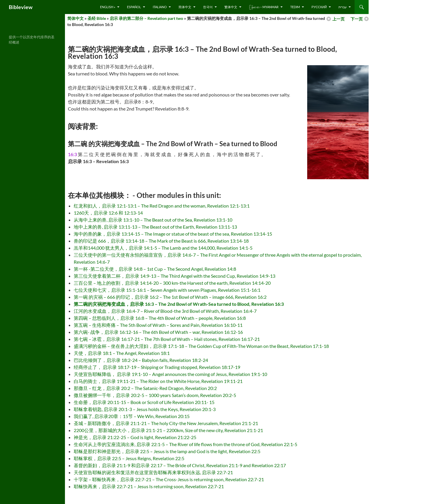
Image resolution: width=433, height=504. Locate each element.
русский (319, 7)
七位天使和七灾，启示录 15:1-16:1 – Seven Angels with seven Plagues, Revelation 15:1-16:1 (167, 290)
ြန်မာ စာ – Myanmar (264, 7)
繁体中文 (231, 7)
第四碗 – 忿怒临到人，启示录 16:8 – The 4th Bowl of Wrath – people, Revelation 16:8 (160, 318)
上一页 (339, 19)
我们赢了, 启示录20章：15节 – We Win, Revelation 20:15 (132, 416)
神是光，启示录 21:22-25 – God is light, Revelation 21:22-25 (135, 437)
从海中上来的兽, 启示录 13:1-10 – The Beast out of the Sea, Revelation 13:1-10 (153, 220)
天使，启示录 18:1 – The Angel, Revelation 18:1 (122, 353)
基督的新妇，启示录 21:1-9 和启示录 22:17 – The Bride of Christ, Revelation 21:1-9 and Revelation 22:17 (180, 465)
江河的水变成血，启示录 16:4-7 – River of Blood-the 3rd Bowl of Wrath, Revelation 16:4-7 (165, 311)
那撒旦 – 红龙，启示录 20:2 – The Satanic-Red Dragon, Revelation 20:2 (145, 388)
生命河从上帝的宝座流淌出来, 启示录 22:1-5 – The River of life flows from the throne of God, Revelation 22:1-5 (185, 444)
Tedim (295, 7)
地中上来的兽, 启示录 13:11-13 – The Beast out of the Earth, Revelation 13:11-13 (155, 227)
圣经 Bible (97, 18)
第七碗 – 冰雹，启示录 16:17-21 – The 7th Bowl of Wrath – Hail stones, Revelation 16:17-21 (167, 339)
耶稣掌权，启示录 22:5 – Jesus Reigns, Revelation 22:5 (129, 458)
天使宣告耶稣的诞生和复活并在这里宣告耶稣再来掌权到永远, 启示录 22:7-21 (153, 472)
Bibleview (21, 7)
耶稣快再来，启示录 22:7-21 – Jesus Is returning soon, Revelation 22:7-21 (149, 486)
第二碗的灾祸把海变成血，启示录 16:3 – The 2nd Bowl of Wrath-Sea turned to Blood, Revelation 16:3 (179, 304)
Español (134, 7)
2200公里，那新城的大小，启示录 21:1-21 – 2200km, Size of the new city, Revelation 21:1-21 (168, 430)
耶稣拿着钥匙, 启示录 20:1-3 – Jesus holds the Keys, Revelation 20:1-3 (145, 409)
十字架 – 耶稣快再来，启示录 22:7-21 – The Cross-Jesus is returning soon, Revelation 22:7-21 (169, 479)
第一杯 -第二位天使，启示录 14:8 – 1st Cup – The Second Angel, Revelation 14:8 (155, 269)
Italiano (160, 7)
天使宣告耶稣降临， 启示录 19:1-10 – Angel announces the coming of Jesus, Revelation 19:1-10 (170, 374)
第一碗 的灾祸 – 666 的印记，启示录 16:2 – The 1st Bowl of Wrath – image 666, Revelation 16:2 (170, 297)
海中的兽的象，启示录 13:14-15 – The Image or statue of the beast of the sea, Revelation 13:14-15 (173, 234)
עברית (343, 7)
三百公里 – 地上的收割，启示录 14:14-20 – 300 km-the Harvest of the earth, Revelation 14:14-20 (172, 283)
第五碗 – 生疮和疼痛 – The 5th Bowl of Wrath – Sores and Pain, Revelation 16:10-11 (158, 325)
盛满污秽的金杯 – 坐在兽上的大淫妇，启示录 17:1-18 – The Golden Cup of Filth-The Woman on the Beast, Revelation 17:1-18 (201, 346)
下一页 (357, 19)
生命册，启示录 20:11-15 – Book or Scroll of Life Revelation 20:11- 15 (144, 402)
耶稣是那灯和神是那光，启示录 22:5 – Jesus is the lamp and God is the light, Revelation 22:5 (167, 451)
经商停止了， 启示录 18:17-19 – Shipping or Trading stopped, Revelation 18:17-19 (157, 367)
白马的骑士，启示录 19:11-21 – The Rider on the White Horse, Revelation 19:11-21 (158, 381)
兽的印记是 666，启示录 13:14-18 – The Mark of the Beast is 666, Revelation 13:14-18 (161, 241)
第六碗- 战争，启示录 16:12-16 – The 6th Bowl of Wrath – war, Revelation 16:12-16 (158, 332)
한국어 (208, 7)
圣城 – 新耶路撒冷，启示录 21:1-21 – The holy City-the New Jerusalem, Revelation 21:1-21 (166, 423)
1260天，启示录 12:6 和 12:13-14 (108, 213)
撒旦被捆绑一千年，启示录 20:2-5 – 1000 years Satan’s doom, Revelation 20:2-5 (155, 395)
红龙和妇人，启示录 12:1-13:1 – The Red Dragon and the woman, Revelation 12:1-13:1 (162, 206)
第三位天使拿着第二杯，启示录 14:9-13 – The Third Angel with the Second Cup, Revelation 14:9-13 (175, 276)
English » (108, 7)
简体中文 (185, 7)
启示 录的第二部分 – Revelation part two (146, 18)
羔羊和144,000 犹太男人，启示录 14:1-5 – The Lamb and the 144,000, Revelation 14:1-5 (163, 248)
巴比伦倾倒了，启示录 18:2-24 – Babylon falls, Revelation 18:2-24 (141, 360)
